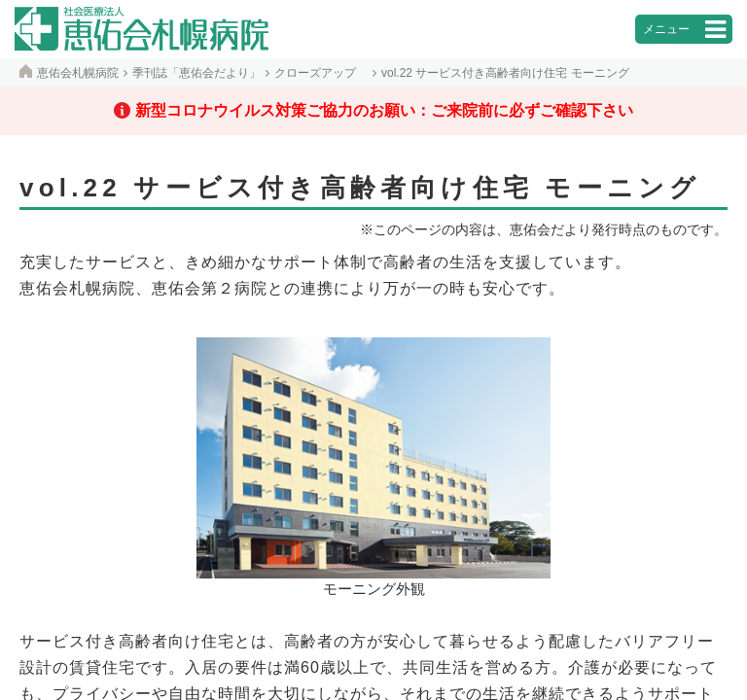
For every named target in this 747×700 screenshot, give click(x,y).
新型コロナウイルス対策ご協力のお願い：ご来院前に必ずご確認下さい (384, 110)
